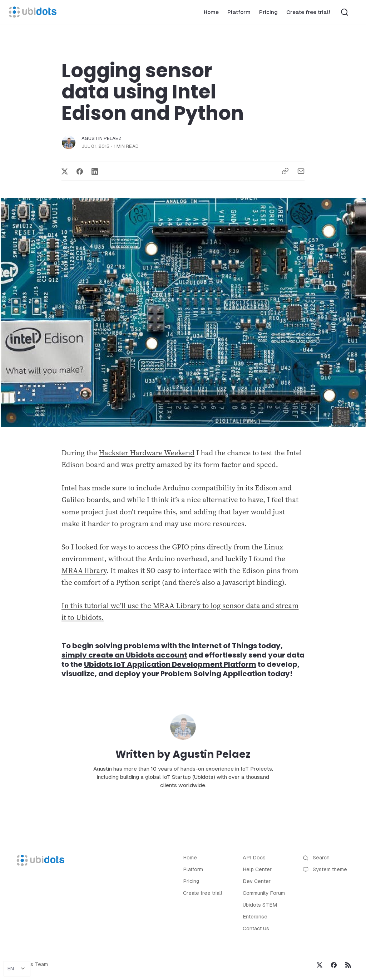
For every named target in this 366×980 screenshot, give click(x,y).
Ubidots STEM (260, 905)
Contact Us (256, 928)
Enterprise (255, 917)
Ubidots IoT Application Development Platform (170, 664)
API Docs (254, 858)
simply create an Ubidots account (124, 655)
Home (211, 12)
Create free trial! (308, 12)
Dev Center (257, 881)
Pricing (268, 12)
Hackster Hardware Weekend (147, 453)
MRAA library (84, 571)
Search (316, 858)
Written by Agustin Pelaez (183, 754)
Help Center (257, 869)
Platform (239, 12)
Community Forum (264, 893)
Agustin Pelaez (102, 138)
